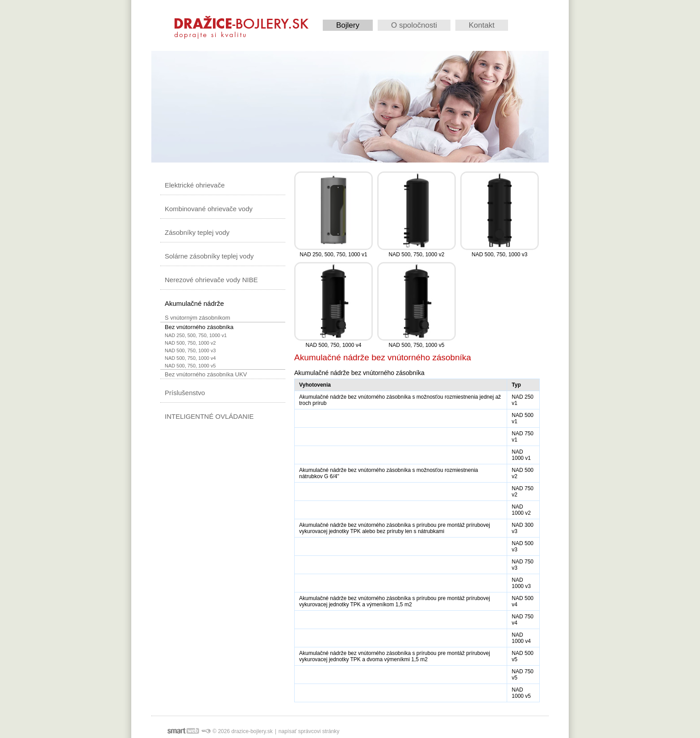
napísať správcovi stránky (309, 731)
